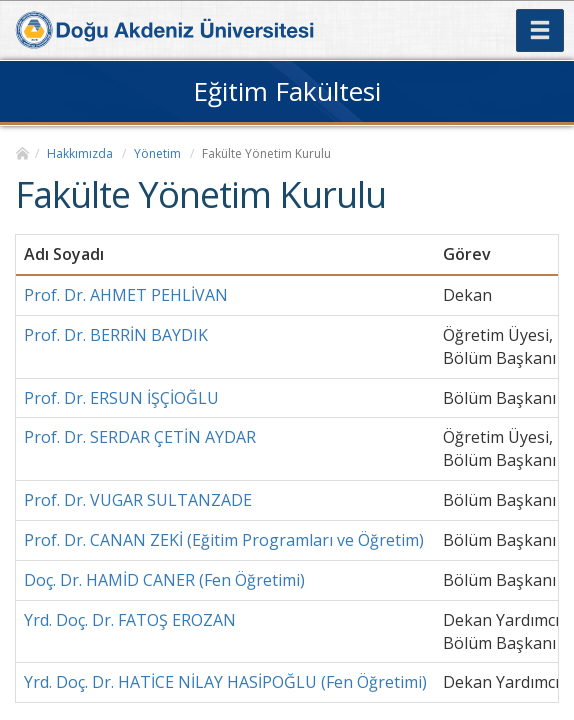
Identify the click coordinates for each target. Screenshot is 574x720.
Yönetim (157, 153)
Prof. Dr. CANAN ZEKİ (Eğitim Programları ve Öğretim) (224, 540)
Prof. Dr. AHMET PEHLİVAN (126, 295)
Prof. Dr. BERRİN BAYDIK (116, 335)
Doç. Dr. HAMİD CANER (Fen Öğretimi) (164, 580)
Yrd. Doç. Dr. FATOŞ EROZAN (130, 620)
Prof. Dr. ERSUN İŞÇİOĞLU (121, 398)
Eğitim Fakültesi (287, 91)
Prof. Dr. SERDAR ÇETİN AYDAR (140, 437)
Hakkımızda (80, 153)
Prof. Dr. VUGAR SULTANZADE (138, 500)
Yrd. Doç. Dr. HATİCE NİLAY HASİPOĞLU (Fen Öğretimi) (225, 682)
